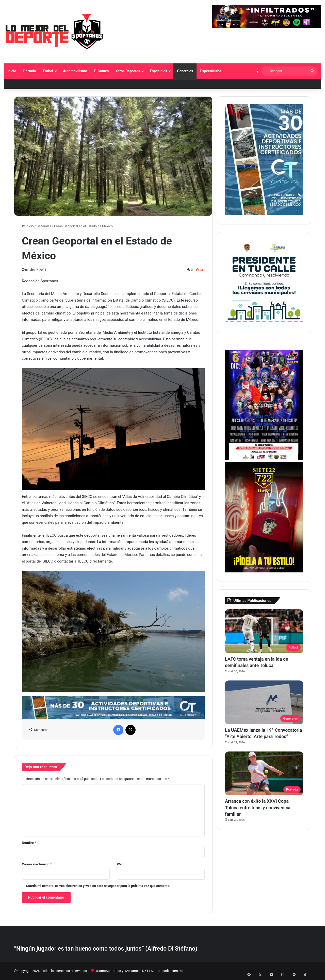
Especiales (159, 71)
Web (120, 864)
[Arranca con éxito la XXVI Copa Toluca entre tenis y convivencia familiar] (264, 774)
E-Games (101, 71)
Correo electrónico (37, 864)
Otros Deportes (128, 71)
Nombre (29, 843)
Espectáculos (211, 71)
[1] (264, 214)
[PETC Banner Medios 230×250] (264, 324)
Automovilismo (75, 71)
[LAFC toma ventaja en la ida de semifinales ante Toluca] (264, 631)
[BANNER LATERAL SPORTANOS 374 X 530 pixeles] (264, 459)
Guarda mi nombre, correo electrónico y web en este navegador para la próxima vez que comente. (98, 886)
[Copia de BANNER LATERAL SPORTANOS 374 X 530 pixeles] (264, 571)
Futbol (48, 71)
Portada (30, 71)
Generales (185, 71)
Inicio (12, 71)
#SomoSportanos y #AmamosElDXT (122, 971)
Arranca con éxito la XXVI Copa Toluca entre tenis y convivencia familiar (258, 807)
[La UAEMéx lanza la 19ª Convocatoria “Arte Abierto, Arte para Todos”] (264, 703)
